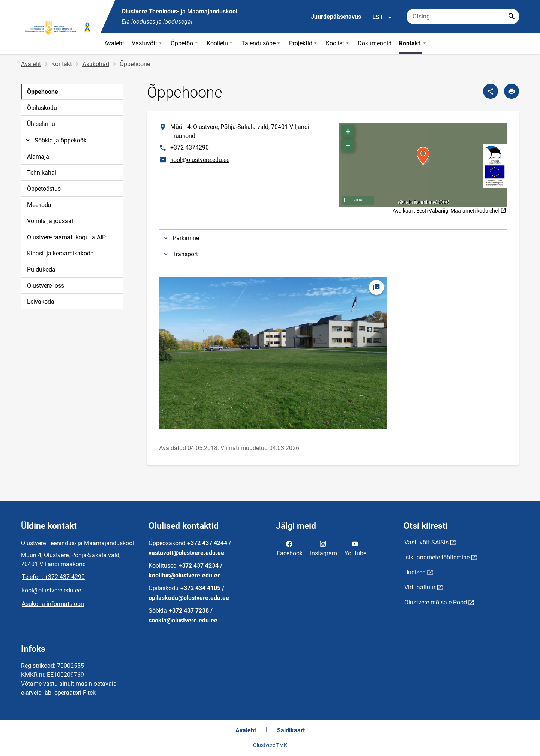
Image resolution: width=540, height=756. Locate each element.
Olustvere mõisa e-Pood (436, 602)
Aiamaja (38, 157)
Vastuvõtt (147, 43)
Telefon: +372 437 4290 (53, 577)
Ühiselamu (41, 124)
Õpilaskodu (42, 108)
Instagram (324, 548)
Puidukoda (41, 269)
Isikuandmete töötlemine (437, 557)
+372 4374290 (190, 148)
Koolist (338, 43)
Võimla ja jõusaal (50, 221)
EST (382, 17)
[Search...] (511, 16)
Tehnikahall (42, 173)
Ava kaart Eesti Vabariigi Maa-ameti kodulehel (449, 211)
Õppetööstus (44, 189)
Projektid (304, 43)
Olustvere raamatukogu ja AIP (66, 237)
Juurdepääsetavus (336, 17)
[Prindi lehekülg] (511, 91)
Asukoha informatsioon (53, 604)
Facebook (290, 548)
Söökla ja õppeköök (55, 140)
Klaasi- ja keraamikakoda (60, 253)
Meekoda (39, 205)
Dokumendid (375, 43)
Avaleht (114, 43)
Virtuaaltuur (420, 587)
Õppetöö (185, 43)
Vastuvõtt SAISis (426, 542)
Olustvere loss (46, 286)
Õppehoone (43, 92)
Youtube (355, 548)
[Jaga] (490, 91)
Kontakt (413, 43)
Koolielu (220, 43)
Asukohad (96, 64)
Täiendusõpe (262, 43)
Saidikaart (291, 730)
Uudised (415, 572)
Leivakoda (41, 302)
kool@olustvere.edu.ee (200, 160)
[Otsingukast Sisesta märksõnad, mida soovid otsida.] (463, 16)
